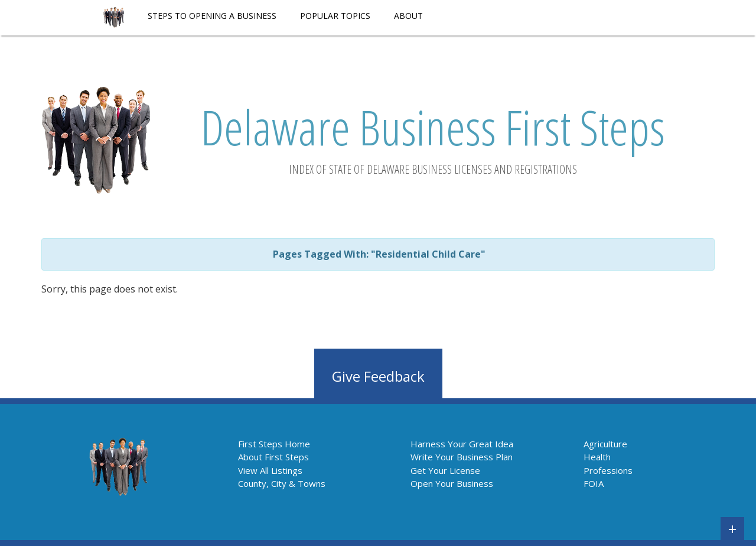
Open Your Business (452, 483)
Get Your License (445, 470)
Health (597, 457)
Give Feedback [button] (378, 376)
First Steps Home (274, 444)
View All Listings (270, 470)
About (408, 16)
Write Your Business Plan (462, 457)
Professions (608, 470)
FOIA (594, 483)
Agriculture (605, 444)
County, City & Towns (282, 483)
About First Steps (273, 457)
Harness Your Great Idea (462, 444)
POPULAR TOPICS (335, 16)
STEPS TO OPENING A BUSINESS (212, 16)
